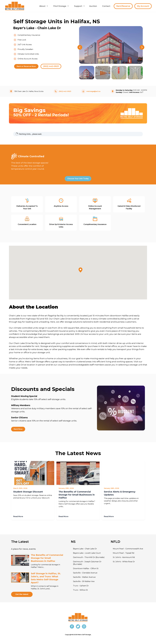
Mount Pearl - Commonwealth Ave (128, 549)
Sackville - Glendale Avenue (85, 573)
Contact (106, 6)
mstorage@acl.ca (93, 91)
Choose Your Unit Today (78, 179)
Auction (93, 6)
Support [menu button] (80, 6)
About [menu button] (44, 6)
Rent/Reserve (123, 6)
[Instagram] (84, 626)
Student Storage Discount (28, 492)
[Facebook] (72, 626)
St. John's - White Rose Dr (124, 562)
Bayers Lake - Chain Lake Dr (85, 549)
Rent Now (18, 429)
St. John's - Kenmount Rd (124, 557)
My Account (143, 6)
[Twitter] (78, 626)
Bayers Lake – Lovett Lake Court (87, 553)
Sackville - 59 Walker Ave (84, 581)
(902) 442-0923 (51, 66)
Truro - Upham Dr (81, 586)
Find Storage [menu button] (61, 6)
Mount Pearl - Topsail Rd (124, 553)
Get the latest (22, 594)
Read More (18, 516)
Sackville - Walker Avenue (84, 577)
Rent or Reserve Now (26, 66)
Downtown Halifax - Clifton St (86, 568)
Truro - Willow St (80, 590)
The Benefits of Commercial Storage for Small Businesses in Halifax (77, 495)
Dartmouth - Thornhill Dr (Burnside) (89, 557)
